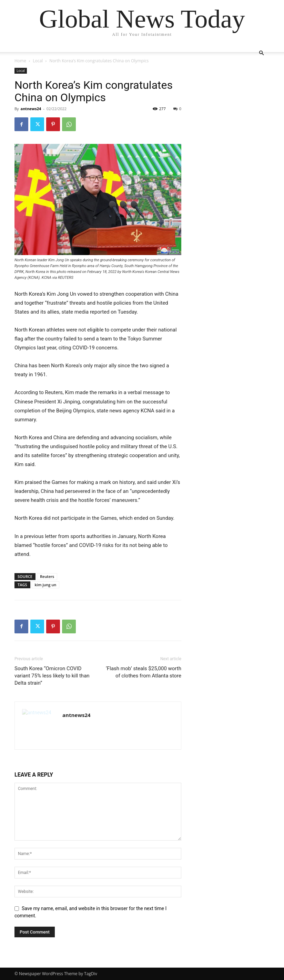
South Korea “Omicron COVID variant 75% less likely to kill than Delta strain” (52, 676)
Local (38, 61)
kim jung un (46, 585)
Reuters (47, 576)
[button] (261, 53)
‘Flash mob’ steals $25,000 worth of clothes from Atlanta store (144, 672)
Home (20, 61)
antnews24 (31, 109)
